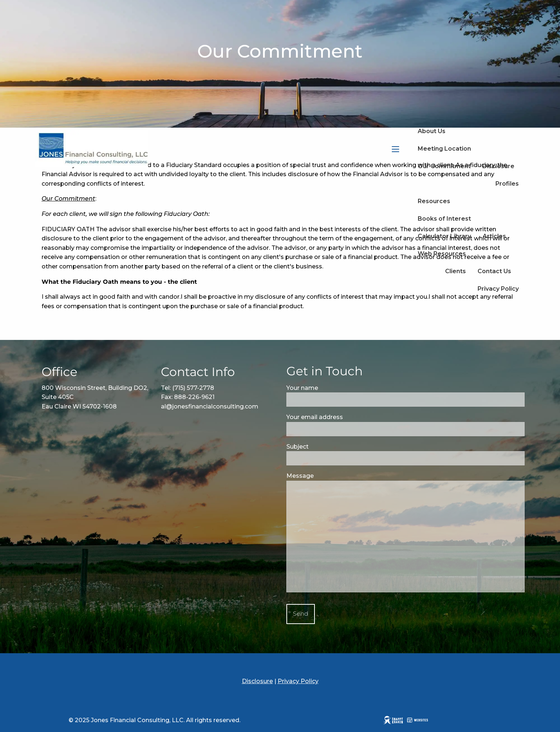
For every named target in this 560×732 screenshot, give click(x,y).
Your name (332, 388)
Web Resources (442, 254)
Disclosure (498, 166)
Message (330, 476)
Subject (328, 447)
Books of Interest (444, 219)
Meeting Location (444, 149)
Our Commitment (444, 166)
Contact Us (494, 271)
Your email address (345, 417)
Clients (455, 271)
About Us (432, 131)
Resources (434, 201)
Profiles (507, 184)
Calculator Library (444, 236)
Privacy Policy (498, 289)
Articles (494, 236)
